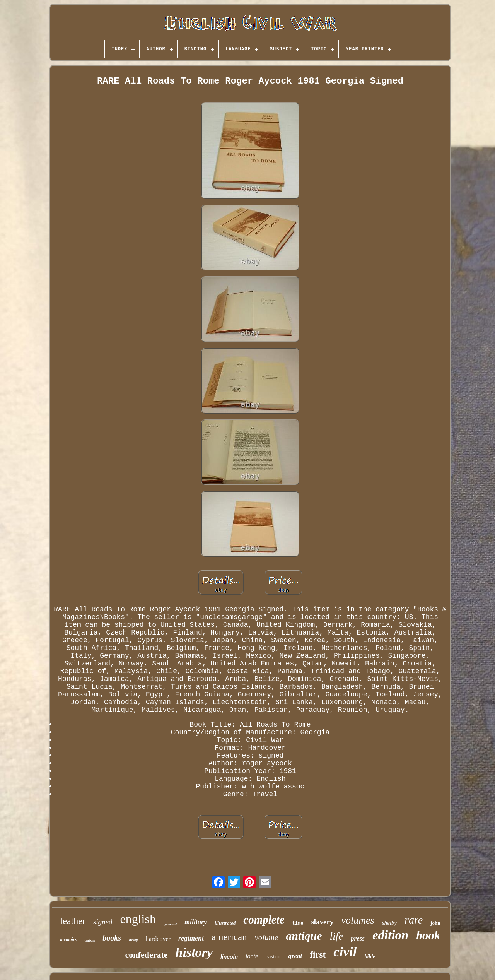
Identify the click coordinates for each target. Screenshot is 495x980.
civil (345, 952)
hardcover (158, 939)
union (90, 940)
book (428, 935)
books (112, 938)
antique (304, 936)
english (138, 919)
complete (264, 920)
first (318, 955)
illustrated (225, 923)
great (295, 956)
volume (267, 937)
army (133, 940)
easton (273, 956)
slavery (322, 922)
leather (73, 921)
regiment (191, 938)
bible (370, 957)
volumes (358, 920)
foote (252, 956)
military (196, 922)
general (170, 924)
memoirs (69, 939)
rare (414, 920)
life (337, 936)
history (194, 952)
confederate (147, 955)
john (435, 923)
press (358, 938)
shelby (389, 923)
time (298, 924)
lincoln (229, 957)
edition (391, 935)
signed (103, 922)
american (229, 937)
